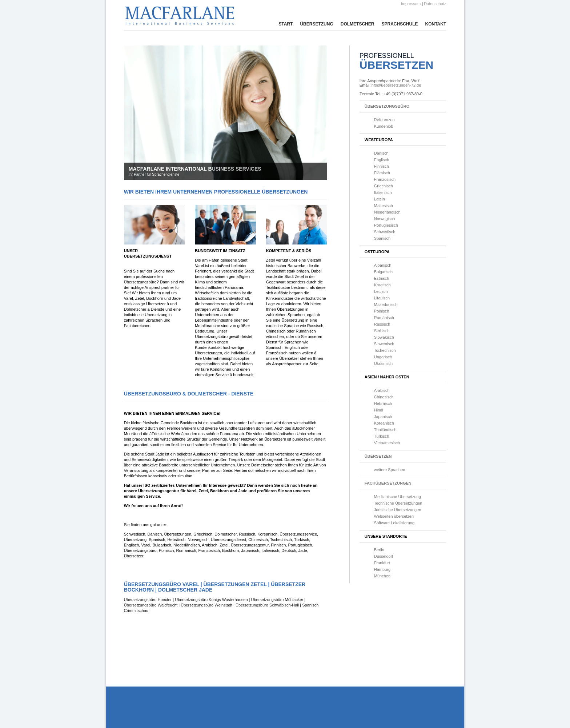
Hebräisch (383, 403)
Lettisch (381, 291)
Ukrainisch (383, 363)
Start (286, 24)
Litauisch (382, 298)
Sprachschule (400, 24)
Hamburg (382, 569)
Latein (380, 199)
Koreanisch (384, 423)
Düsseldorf (384, 556)
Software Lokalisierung (394, 523)
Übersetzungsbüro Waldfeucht (151, 605)
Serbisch (382, 331)
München (382, 576)
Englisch (382, 160)
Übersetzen (378, 456)
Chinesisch (384, 397)
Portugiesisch (386, 225)
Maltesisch (384, 206)
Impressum (411, 4)
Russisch (382, 324)
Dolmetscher (358, 24)
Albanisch (383, 265)
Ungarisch (383, 357)
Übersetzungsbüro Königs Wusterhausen (211, 600)
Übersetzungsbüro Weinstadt (206, 605)
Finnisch (382, 166)
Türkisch (382, 436)
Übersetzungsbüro (387, 106)
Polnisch (382, 311)
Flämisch (382, 173)
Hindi (379, 410)
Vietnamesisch (387, 443)
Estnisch (382, 278)
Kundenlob (384, 126)
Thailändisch (385, 430)
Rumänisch (384, 318)
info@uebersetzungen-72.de (396, 85)
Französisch (385, 179)
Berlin (379, 550)
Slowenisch (384, 344)
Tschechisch (385, 350)
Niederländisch (387, 212)
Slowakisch (384, 337)
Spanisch (382, 238)
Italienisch (383, 192)
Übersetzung (316, 24)
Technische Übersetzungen (398, 503)
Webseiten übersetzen (394, 516)
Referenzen (384, 120)
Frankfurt (382, 563)
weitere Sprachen (390, 470)
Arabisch (382, 390)
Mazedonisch (386, 305)
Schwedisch (385, 232)
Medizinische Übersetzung (398, 497)
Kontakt (435, 24)
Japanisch (383, 417)
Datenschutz (435, 4)
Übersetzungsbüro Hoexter (148, 600)
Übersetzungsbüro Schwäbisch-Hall (267, 605)
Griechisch (384, 186)
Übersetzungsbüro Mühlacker (277, 600)
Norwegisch (384, 219)
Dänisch (381, 153)
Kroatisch (382, 285)
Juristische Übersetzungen (398, 510)
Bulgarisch (383, 272)
